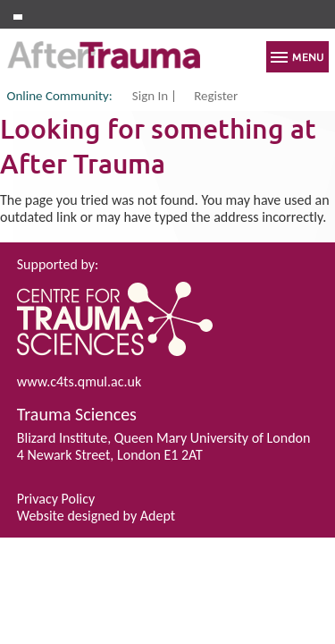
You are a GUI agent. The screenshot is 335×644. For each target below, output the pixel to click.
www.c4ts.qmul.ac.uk (79, 381)
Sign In (150, 97)
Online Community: (60, 96)
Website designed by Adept (96, 516)
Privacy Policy (56, 499)
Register (216, 97)
